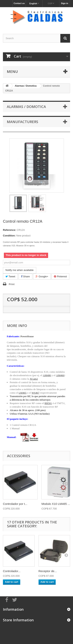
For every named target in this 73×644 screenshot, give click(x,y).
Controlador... (12, 571)
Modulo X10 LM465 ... (56, 504)
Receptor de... (48, 571)
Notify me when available (20, 270)
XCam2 (34, 379)
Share (25, 276)
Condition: (9, 236)
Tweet (10, 276)
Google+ (42, 276)
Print (12, 284)
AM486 (47, 375)
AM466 (60, 375)
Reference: (9, 230)
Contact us (19, 3)
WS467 (35, 393)
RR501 (48, 403)
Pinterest (60, 276)
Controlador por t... (15, 504)
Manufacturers (22, 122)
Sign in (65, 3)
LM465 (23, 393)
